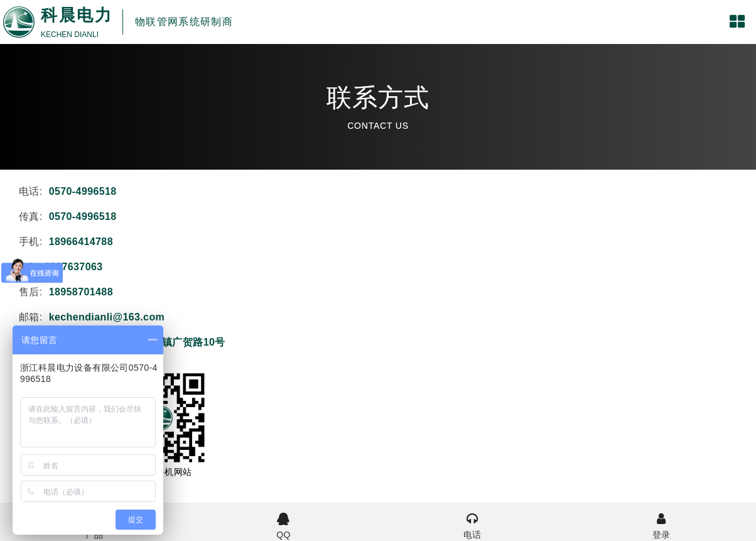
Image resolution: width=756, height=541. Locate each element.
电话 (472, 525)
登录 (661, 525)
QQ (283, 525)
